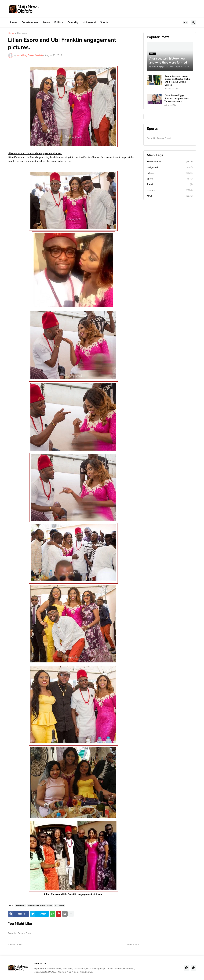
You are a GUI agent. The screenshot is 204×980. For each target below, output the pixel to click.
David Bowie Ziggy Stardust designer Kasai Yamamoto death (177, 98)
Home (14, 22)
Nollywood (89, 22)
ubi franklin (60, 905)
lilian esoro (22, 34)
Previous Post (16, 944)
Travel (170, 184)
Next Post (132, 944)
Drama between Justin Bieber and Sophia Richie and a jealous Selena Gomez (177, 81)
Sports (104, 22)
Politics (59, 22)
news (170, 196)
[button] (186, 23)
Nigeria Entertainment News (40, 905)
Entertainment (30, 22)
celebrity (170, 190)
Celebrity (73, 22)
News (47, 22)
